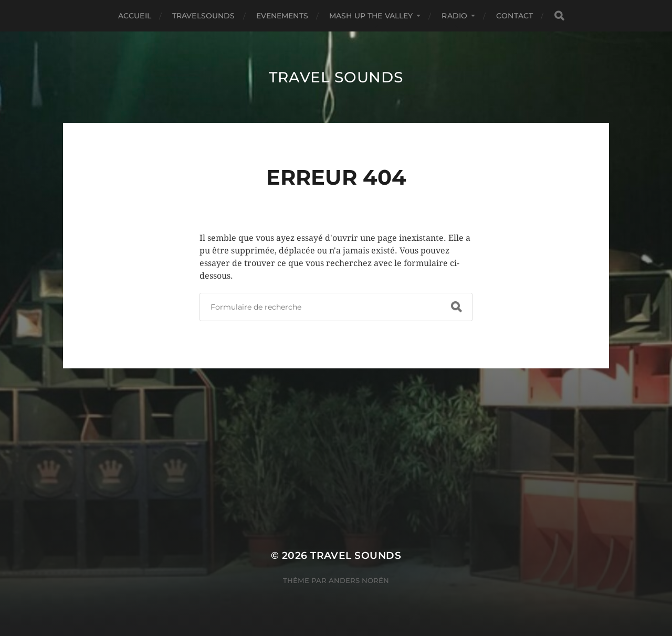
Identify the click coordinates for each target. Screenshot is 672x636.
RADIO (454, 16)
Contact (514, 16)
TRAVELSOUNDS (204, 16)
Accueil (135, 16)
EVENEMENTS (282, 16)
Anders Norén (359, 580)
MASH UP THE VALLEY (371, 16)
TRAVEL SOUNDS (336, 77)
